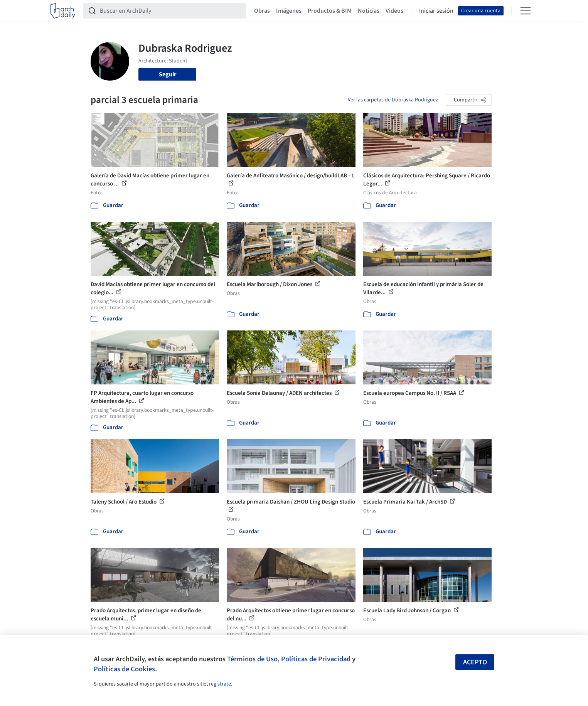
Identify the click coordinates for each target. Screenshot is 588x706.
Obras (262, 11)
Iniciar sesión (436, 11)
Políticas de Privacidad (316, 659)
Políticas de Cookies (124, 669)
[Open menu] (526, 11)
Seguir (168, 74)
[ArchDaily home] (63, 11)
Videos (394, 11)
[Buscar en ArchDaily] (171, 11)
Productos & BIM (330, 11)
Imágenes (289, 11)
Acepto (475, 662)
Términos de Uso (252, 659)
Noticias (369, 11)
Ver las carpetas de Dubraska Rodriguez (393, 100)
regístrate (220, 684)
